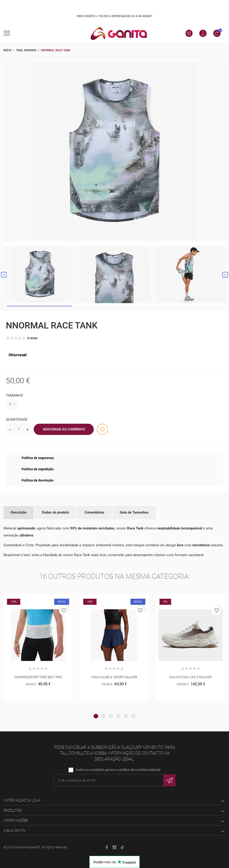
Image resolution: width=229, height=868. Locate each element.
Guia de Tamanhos (134, 512)
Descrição (19, 512)
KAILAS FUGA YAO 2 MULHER (191, 677)
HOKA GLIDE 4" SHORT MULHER (114, 677)
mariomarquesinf (27, 847)
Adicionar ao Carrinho (64, 429)
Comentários (94, 512)
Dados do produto (55, 512)
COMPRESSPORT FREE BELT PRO (38, 677)
